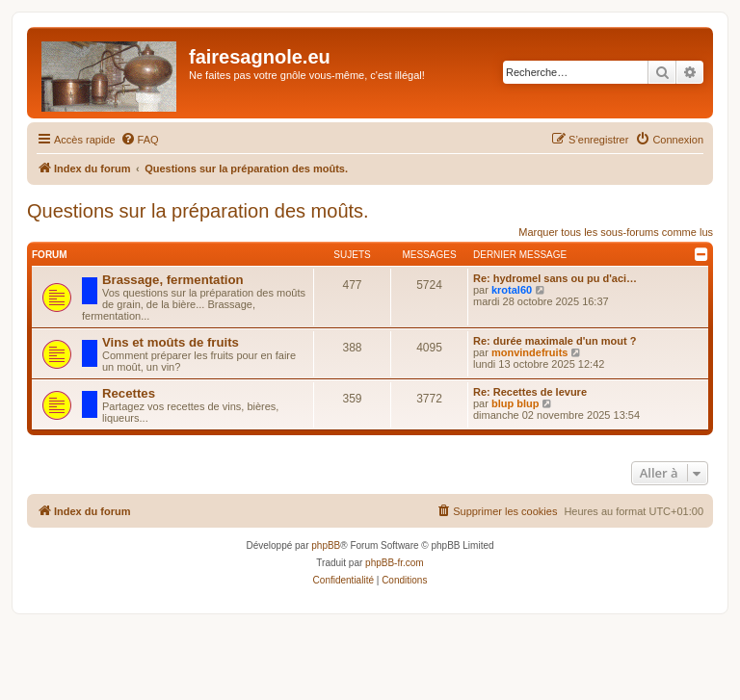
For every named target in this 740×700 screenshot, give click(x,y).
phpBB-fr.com (395, 563)
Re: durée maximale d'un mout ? (555, 341)
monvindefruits (529, 352)
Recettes (129, 393)
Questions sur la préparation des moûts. (198, 211)
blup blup (515, 403)
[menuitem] (140, 140)
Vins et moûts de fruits (171, 342)
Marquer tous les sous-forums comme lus (616, 232)
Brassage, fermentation (173, 280)
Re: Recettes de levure (530, 392)
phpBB (326, 545)
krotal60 (512, 290)
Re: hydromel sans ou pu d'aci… (555, 278)
